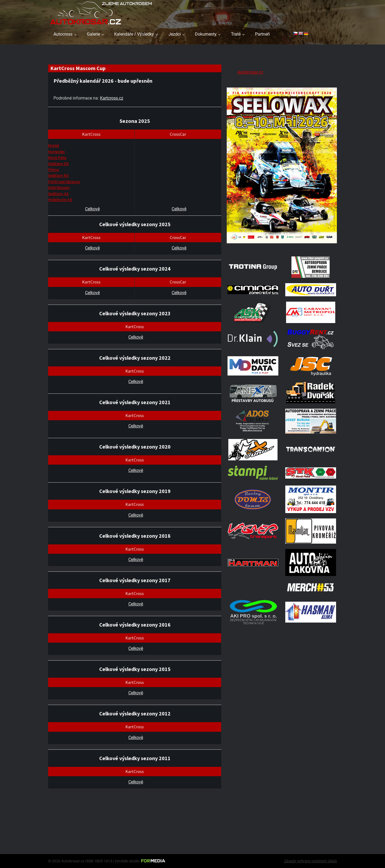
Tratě (236, 34)
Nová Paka (57, 158)
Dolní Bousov (59, 188)
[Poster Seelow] (282, 244)
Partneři (262, 34)
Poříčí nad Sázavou (64, 182)
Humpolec (57, 152)
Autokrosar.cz (250, 72)
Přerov (54, 170)
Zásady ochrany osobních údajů (310, 861)
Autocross (63, 34)
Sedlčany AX (58, 194)
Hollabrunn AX (60, 200)
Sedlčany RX (58, 164)
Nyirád (54, 146)
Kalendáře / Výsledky (134, 34)
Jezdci (175, 34)
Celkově (92, 209)
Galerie (93, 34)
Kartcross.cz (112, 98)
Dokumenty (206, 34)
